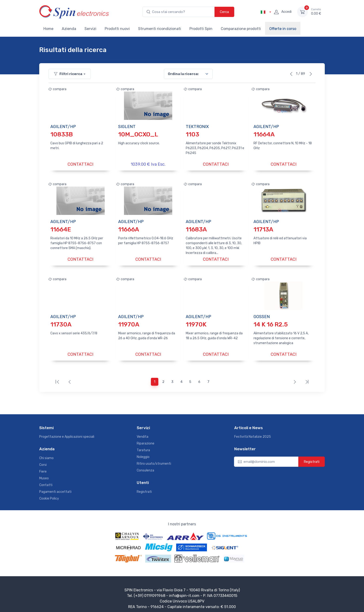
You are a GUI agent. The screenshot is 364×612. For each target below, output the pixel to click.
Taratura (143, 447)
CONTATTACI (80, 164)
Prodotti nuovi (117, 29)
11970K (196, 322)
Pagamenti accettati (55, 489)
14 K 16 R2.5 (271, 322)
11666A (129, 228)
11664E (61, 228)
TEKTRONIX (197, 127)
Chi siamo (46, 455)
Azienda (69, 29)
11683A (196, 228)
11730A (61, 322)
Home (48, 29)
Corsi (43, 462)
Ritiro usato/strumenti (154, 460)
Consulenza (145, 467)
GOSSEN (262, 314)
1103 (192, 134)
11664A (264, 134)
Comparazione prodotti (241, 29)
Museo (44, 475)
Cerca (224, 12)
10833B (62, 134)
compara (57, 89)
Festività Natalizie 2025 (253, 433)
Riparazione (146, 440)
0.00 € (316, 12)
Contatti (46, 482)
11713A (263, 228)
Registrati (144, 489)
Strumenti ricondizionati (160, 29)
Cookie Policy (49, 495)
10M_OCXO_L (138, 134)
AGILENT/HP (63, 127)
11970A (129, 322)
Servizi (90, 29)
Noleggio (143, 454)
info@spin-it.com (184, 592)
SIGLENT (127, 127)
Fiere (43, 468)
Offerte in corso (283, 29)
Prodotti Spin (201, 29)
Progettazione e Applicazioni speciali (67, 433)
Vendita (143, 433)
